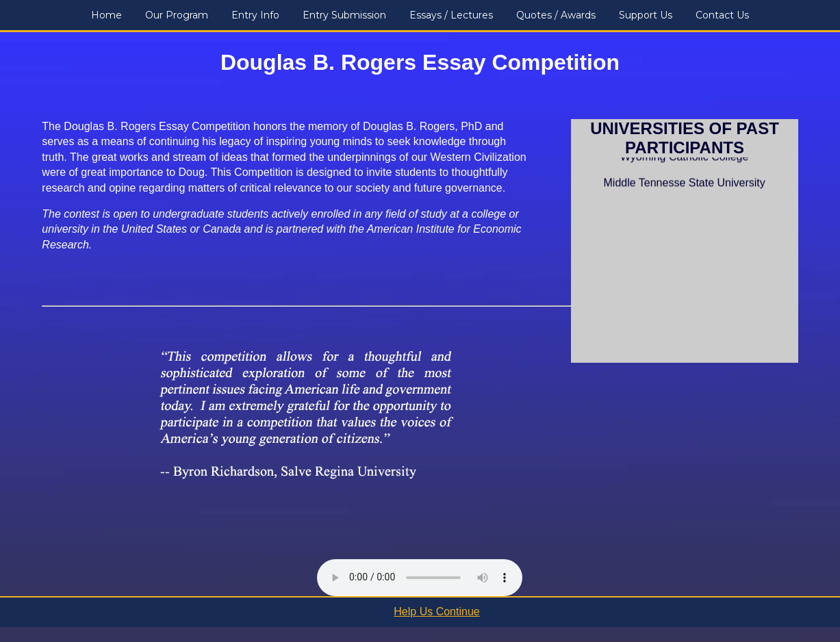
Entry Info (255, 15)
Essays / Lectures (451, 15)
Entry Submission (344, 15)
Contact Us (722, 15)
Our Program (177, 15)
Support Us (646, 15)
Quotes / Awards (556, 15)
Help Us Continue (436, 612)
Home (106, 15)
